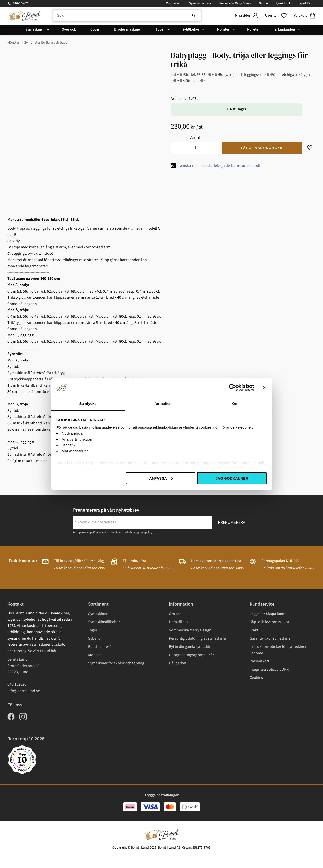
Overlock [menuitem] (69, 30)
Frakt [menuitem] (254, 630)
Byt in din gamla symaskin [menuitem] (190, 647)
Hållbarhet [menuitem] (178, 663)
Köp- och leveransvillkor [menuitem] (269, 622)
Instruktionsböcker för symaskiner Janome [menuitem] (278, 650)
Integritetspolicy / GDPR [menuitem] (269, 669)
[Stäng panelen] (265, 387)
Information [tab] (161, 404)
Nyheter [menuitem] (253, 30)
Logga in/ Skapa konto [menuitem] (268, 614)
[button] (275, 16)
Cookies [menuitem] (256, 678)
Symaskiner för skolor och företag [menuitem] (116, 663)
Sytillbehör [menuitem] (191, 30)
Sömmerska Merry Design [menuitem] (235, 3)
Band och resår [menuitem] (101, 647)
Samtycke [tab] (88, 404)
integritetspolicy (142, 532)
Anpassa (161, 478)
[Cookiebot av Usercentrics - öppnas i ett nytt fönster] (232, 387)
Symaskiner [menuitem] (35, 30)
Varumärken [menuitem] (174, 3)
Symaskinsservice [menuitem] (200, 3)
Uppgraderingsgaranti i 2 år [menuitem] (192, 655)
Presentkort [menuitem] (259, 661)
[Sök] (190, 16)
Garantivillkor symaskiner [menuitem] (271, 638)
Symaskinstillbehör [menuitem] (104, 622)
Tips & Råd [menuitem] (305, 3)
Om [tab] (235, 404)
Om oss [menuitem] (263, 3)
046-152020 (21, 3)
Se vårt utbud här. (43, 651)
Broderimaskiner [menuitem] (128, 30)
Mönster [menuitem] (223, 30)
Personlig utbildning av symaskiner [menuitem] (198, 638)
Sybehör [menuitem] (95, 638)
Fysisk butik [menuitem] (283, 3)
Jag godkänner (232, 478)
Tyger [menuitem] (160, 30)
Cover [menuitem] (95, 30)
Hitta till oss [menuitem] (179, 622)
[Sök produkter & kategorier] (126, 16)
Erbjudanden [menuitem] (285, 30)
